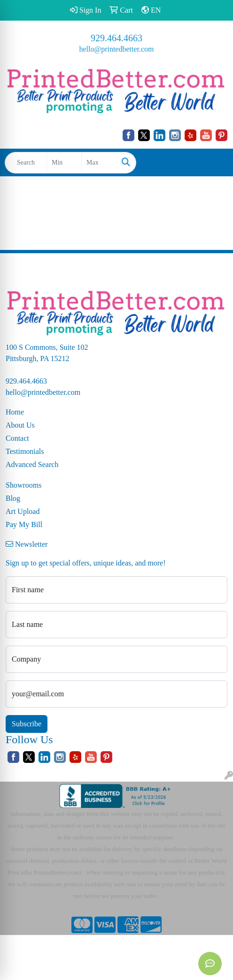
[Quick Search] (26, 163)
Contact (17, 438)
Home (15, 412)
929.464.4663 (116, 38)
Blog (13, 498)
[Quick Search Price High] (99, 163)
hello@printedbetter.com (116, 49)
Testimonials (25, 451)
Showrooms (23, 485)
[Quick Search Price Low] (64, 163)
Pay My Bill (24, 524)
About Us (20, 425)
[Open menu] (214, 163)
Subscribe (27, 724)
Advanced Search (32, 464)
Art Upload (23, 511)
